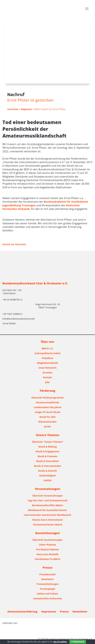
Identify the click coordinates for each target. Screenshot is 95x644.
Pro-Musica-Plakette (47, 549)
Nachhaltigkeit (48, 476)
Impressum (49, 612)
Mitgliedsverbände (47, 363)
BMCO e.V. (48, 348)
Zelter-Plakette (47, 545)
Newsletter (48, 579)
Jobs (47, 382)
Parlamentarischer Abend (47, 525)
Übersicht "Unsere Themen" (47, 442)
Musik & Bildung (47, 447)
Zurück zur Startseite (14, 244)
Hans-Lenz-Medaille (47, 554)
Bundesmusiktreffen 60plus (47, 505)
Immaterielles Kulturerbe (47, 598)
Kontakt (47, 377)
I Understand (78, 642)
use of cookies (60, 642)
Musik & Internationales (47, 466)
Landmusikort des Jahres (48, 407)
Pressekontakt (47, 574)
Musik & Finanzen (47, 456)
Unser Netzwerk (47, 368)
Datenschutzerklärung (22, 612)
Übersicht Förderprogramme (48, 398)
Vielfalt (47, 480)
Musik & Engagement (47, 451)
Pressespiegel (47, 589)
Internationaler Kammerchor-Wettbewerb (48, 515)
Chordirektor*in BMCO (47, 559)
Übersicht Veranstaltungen (47, 496)
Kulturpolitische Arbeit (48, 353)
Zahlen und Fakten (47, 594)
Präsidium (47, 358)
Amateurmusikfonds (48, 402)
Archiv (47, 427)
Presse (64, 612)
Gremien (47, 373)
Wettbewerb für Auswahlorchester (48, 510)
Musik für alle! (48, 417)
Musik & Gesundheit (47, 461)
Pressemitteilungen (47, 584)
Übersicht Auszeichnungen (48, 540)
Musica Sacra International (48, 520)
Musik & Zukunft (48, 471)
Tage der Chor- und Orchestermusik (47, 500)
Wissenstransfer (47, 422)
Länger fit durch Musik (48, 412)
